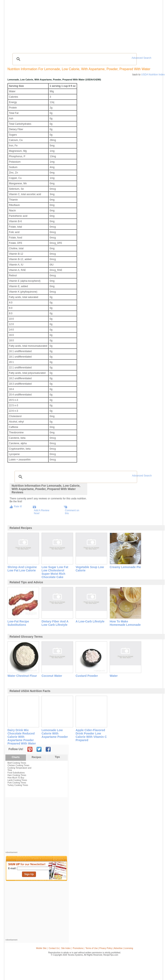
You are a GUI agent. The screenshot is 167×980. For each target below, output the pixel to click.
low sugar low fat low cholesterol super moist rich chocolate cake (55, 572)
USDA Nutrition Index (153, 75)
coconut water (52, 676)
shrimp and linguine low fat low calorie (22, 569)
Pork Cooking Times (17, 783)
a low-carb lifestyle (90, 621)
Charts (16, 757)
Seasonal (79, 25)
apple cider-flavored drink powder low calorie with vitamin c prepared (91, 735)
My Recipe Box (95, 25)
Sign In (154, 25)
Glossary (43, 25)
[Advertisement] (84, 41)
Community (66, 25)
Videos (54, 25)
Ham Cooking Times (17, 775)
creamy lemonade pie (125, 567)
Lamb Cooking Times (17, 780)
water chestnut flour (22, 676)
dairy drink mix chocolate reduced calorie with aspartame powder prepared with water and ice (22, 738)
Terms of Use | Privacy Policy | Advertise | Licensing (109, 948)
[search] (74, 59)
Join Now (145, 25)
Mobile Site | (42, 948)
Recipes (14, 25)
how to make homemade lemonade (125, 623)
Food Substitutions (16, 773)
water (114, 676)
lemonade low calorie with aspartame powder (55, 733)
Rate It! (18, 506)
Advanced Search (142, 58)
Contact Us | (54, 948)
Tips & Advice (28, 25)
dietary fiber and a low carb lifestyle (55, 623)
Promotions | (79, 948)
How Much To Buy (16, 778)
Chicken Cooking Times (18, 765)
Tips (57, 757)
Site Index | (66, 948)
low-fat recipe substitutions (18, 623)
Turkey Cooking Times (18, 785)
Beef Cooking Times (17, 763)
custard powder (87, 676)
